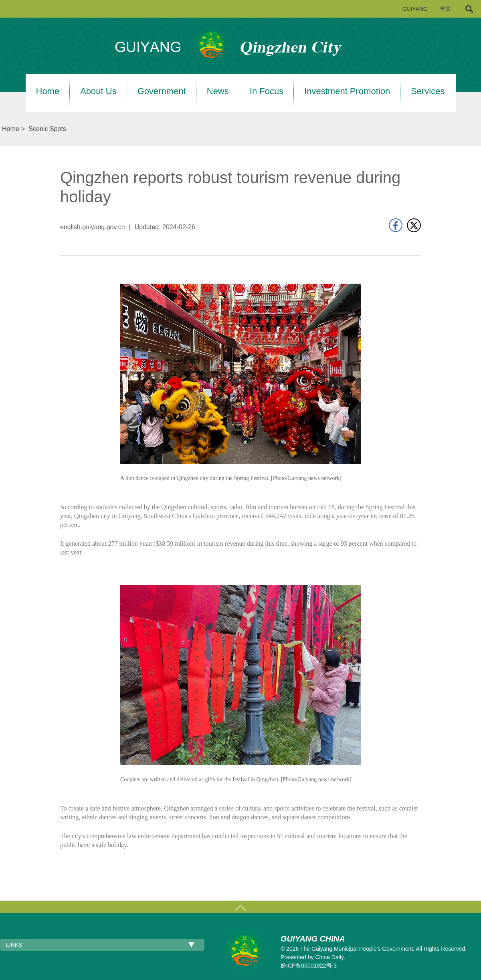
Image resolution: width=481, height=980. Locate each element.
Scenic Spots (47, 129)
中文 (445, 9)
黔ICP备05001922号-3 (309, 966)
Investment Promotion (347, 91)
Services (428, 91)
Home (48, 91)
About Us (98, 91)
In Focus (267, 91)
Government (162, 91)
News (218, 91)
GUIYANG (415, 9)
